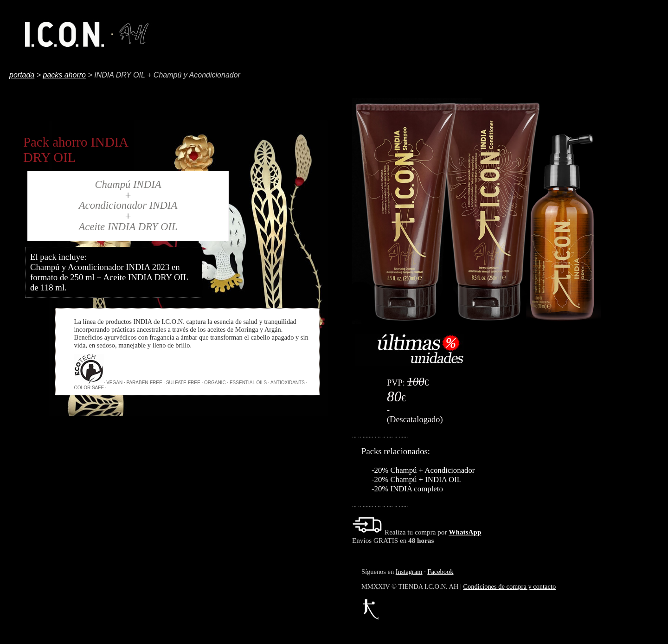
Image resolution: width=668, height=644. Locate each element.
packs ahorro (65, 75)
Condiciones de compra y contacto (509, 586)
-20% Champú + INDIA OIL (417, 480)
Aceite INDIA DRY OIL (128, 227)
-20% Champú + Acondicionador (423, 470)
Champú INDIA (128, 184)
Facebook (440, 572)
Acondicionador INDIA (128, 205)
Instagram (409, 572)
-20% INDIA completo (407, 489)
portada (22, 75)
